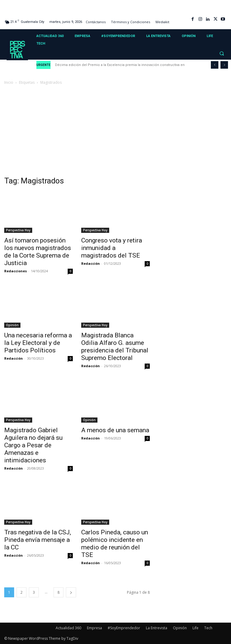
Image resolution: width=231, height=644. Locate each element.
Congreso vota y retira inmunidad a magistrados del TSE (112, 248)
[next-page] (71, 592)
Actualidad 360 (68, 628)
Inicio (9, 82)
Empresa (94, 628)
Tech (208, 628)
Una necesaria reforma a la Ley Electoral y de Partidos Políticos (38, 343)
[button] (222, 54)
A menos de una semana (115, 430)
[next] (224, 65)
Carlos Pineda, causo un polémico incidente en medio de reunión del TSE (115, 544)
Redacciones (15, 271)
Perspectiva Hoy (18, 230)
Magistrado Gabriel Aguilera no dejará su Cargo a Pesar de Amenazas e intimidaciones (33, 445)
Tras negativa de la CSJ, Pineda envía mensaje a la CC (38, 540)
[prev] (215, 65)
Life (196, 628)
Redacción (91, 263)
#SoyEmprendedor (124, 628)
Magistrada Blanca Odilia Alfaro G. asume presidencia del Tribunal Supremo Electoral (115, 347)
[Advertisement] (115, 131)
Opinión (12, 325)
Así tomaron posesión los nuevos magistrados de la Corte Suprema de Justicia (38, 252)
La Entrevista (157, 628)
